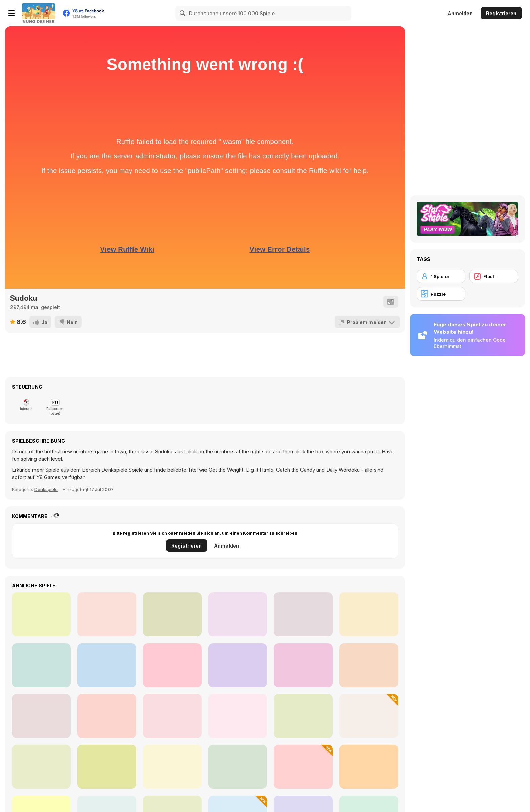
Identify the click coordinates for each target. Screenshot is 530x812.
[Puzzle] (441, 294)
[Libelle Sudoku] (238, 614)
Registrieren (501, 13)
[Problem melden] (367, 322)
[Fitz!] (303, 716)
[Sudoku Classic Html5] (41, 614)
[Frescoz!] (172, 767)
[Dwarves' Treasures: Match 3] (369, 716)
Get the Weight (226, 470)
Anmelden (460, 13)
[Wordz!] (41, 767)
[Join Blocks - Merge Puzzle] (41, 665)
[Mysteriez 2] (107, 716)
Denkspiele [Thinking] (46, 489)
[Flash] (494, 276)
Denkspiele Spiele (122, 470)
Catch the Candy (296, 470)
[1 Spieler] (441, 276)
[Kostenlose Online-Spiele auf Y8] (39, 13)
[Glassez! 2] (107, 767)
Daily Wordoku (343, 470)
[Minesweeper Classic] (303, 665)
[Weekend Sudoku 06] (238, 665)
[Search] (183, 13)
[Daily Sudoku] (172, 665)
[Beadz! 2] (369, 767)
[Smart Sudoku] (303, 614)
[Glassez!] (41, 716)
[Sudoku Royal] (369, 665)
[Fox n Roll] (238, 716)
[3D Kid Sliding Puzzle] (303, 767)
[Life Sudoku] (107, 665)
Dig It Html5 (260, 470)
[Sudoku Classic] (369, 614)
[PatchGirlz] (172, 716)
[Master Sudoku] (172, 614)
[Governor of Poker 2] (238, 767)
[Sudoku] (107, 614)
